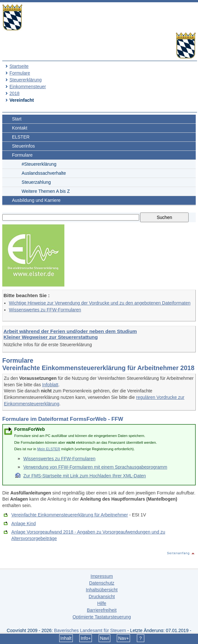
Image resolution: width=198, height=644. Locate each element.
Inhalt (66, 638)
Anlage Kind (24, 524)
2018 (14, 93)
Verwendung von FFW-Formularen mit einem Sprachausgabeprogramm (95, 467)
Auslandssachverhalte (44, 173)
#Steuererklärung (39, 164)
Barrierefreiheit (102, 610)
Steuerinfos (23, 146)
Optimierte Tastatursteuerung (102, 617)
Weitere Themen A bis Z (46, 191)
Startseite (19, 66)
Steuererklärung (26, 80)
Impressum (102, 576)
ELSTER (21, 137)
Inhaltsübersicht (102, 590)
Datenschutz (102, 583)
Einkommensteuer (28, 87)
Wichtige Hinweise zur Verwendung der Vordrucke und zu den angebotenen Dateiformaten (100, 303)
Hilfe (102, 603)
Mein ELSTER (49, 449)
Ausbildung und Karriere (36, 200)
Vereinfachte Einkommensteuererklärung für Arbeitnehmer (70, 515)
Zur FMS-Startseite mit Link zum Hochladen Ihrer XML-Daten (85, 476)
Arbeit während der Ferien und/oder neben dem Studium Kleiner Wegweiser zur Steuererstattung (70, 334)
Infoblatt (50, 385)
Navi (104, 638)
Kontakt (20, 128)
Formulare (20, 73)
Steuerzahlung (36, 182)
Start (17, 119)
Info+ (86, 638)
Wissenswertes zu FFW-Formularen (45, 310)
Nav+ (123, 638)
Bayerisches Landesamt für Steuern (90, 630)
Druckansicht (102, 597)
